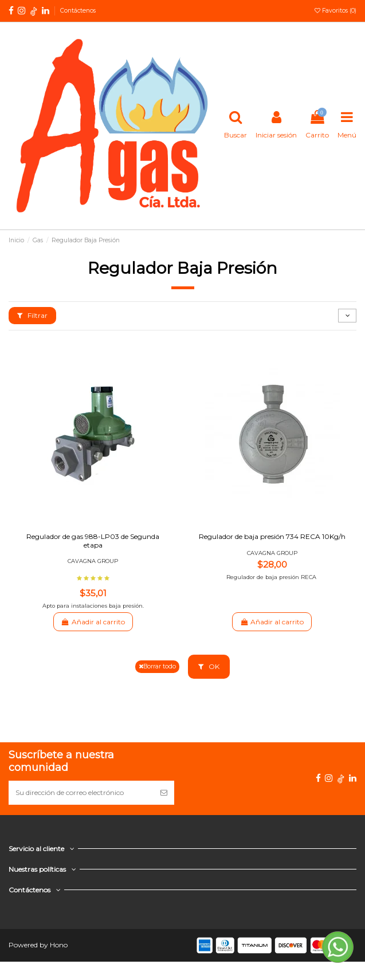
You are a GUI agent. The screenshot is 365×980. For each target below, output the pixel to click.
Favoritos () (335, 11)
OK (209, 666)
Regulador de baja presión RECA (272, 577)
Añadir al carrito (93, 622)
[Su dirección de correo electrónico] (81, 793)
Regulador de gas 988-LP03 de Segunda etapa (93, 540)
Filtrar (32, 315)
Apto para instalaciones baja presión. (93, 606)
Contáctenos (78, 11)
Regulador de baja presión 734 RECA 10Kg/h (272, 536)
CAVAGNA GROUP (93, 561)
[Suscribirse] (164, 793)
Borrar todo (157, 666)
